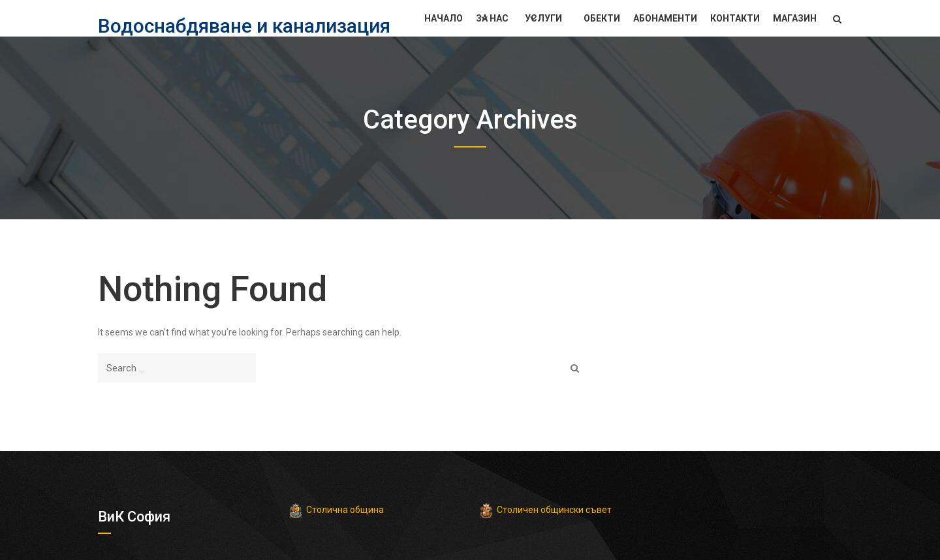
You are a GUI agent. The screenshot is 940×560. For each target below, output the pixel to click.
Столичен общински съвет (554, 510)
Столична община (345, 510)
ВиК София (134, 517)
